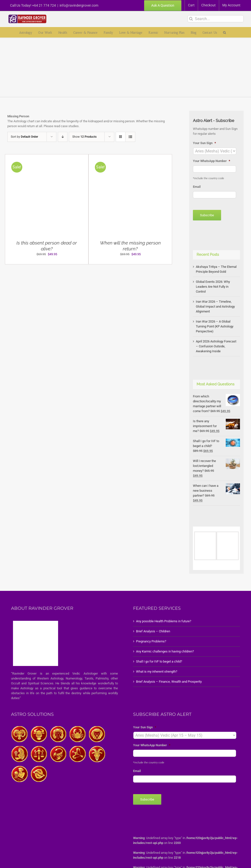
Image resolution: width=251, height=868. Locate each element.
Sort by (24, 137)
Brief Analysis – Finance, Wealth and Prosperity (169, 682)
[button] (225, 32)
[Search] (191, 19)
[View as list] (130, 137)
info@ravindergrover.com (79, 5)
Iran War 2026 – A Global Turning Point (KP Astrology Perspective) (215, 326)
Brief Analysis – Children (153, 631)
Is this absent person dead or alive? (47, 246)
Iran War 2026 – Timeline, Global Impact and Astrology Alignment (215, 306)
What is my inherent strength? (157, 671)
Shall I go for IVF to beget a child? (159, 661)
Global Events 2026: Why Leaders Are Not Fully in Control (213, 287)
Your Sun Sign (204, 143)
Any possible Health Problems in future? (164, 621)
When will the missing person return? (130, 246)
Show (84, 137)
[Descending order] (63, 137)
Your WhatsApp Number (212, 161)
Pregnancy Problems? (151, 641)
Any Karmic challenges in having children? (165, 651)
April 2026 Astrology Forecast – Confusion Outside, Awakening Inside (216, 346)
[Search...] (216, 19)
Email (197, 187)
